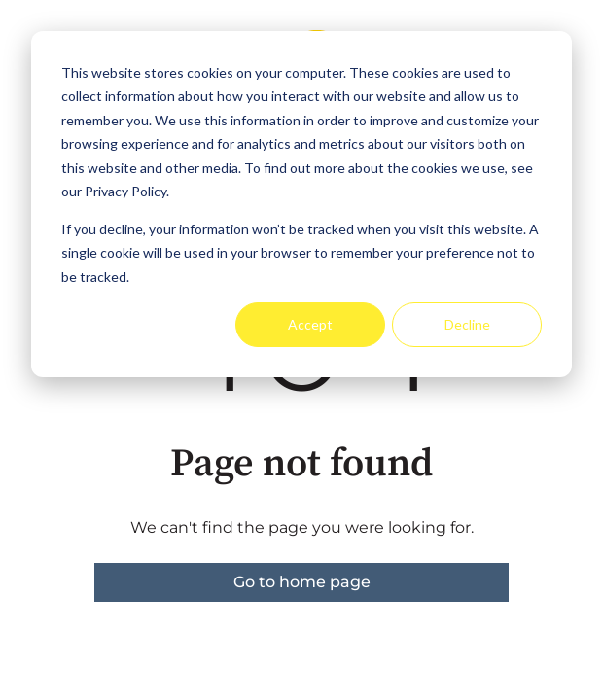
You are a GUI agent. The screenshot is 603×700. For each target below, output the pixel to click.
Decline (467, 324)
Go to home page (302, 582)
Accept (310, 324)
